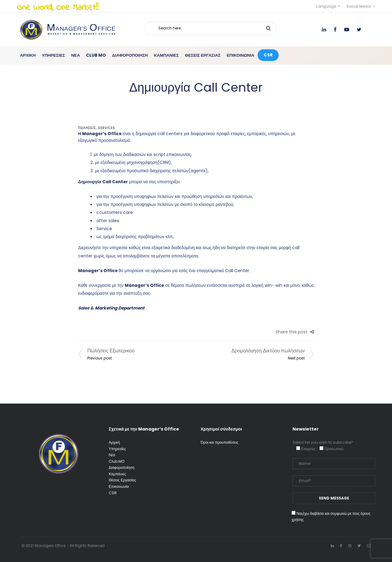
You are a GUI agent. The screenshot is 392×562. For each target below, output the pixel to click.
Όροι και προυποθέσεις (219, 442)
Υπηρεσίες (117, 449)
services (107, 128)
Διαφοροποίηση (122, 467)
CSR (113, 493)
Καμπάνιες (117, 474)
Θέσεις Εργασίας (122, 480)
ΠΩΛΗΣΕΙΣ (87, 128)
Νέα (112, 455)
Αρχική (114, 442)
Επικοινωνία (119, 486)
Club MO (117, 461)
